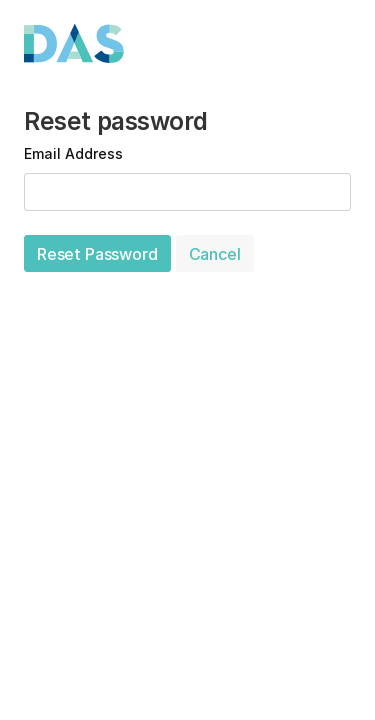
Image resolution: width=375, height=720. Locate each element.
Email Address (73, 154)
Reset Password (97, 254)
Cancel (215, 254)
